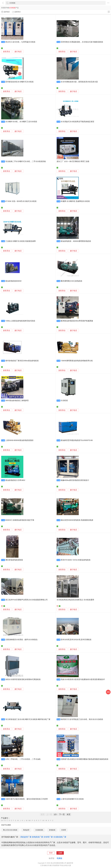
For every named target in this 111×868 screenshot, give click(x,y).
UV (43, 821)
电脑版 (59, 858)
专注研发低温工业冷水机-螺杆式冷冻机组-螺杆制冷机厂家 (28, 719)
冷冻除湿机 (39, 830)
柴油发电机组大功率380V (15, 480)
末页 (68, 814)
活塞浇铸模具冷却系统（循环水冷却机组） (22, 640)
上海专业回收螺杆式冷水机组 (72, 799)
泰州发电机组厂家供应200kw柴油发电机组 (22, 361)
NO (30, 821)
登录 (51, 853)
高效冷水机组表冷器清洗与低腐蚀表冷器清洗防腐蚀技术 (83, 679)
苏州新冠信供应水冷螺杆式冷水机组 (19, 82)
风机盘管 (26, 830)
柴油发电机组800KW (13, 281)
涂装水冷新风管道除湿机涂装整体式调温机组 (23, 679)
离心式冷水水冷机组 (10, 830)
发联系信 (6, 52)
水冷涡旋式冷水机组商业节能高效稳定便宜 (78, 122)
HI (18, 821)
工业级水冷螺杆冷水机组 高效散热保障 (21, 241)
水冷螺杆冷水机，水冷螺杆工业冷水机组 (21, 122)
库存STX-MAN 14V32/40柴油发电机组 (76, 560)
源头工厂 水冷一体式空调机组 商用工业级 (73, 161)
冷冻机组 (64, 401)
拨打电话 (18, 52)
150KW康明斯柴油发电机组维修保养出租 (77, 361)
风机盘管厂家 (26, 837)
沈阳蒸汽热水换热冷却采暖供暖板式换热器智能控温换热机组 (85, 759)
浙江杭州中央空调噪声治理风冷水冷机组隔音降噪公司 (26, 600)
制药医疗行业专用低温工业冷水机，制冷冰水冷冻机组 (82, 719)
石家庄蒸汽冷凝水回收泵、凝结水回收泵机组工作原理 (26, 799)
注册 (60, 853)
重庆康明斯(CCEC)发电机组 (71, 281)
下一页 (62, 814)
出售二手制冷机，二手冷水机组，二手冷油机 (23, 759)
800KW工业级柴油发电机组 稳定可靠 (20, 520)
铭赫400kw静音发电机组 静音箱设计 (75, 480)
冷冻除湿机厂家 (60, 837)
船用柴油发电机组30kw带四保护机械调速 (77, 321)
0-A (2, 821)
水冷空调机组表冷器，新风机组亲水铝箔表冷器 (79, 82)
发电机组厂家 (38, 837)
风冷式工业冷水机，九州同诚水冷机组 (20, 42)
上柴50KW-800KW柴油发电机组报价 (19, 440)
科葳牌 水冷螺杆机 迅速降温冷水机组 (75, 201)
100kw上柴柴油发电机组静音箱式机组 (20, 321)
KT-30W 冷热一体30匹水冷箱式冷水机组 (21, 201)
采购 (108, 692)
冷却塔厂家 (48, 837)
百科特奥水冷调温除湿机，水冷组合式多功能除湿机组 (82, 42)
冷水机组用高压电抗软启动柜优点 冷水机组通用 (75, 600)
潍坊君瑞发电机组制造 (14, 560)
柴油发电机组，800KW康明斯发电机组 (76, 241)
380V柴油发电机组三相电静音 (17, 401)
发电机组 (52, 830)
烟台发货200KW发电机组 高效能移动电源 (77, 520)
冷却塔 (64, 830)
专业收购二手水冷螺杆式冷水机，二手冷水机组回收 (26, 161)
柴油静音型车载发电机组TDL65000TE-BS (77, 440)
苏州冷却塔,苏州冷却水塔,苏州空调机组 (76, 640)
